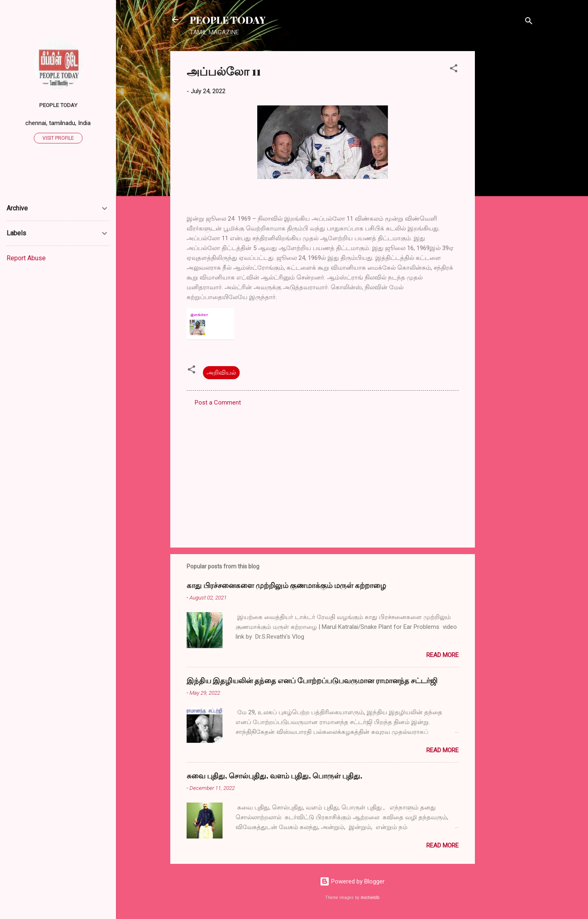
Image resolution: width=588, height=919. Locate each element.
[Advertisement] (508, 174)
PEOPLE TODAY (228, 20)
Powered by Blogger (352, 881)
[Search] (529, 22)
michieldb (370, 898)
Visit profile (58, 138)
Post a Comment (218, 402)
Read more (442, 655)
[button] (454, 70)
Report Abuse (26, 258)
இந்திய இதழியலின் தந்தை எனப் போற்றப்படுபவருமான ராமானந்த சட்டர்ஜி (312, 680)
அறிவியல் (221, 373)
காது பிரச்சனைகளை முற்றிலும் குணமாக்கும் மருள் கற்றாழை (286, 585)
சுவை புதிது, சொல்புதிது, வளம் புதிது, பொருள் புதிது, (274, 776)
